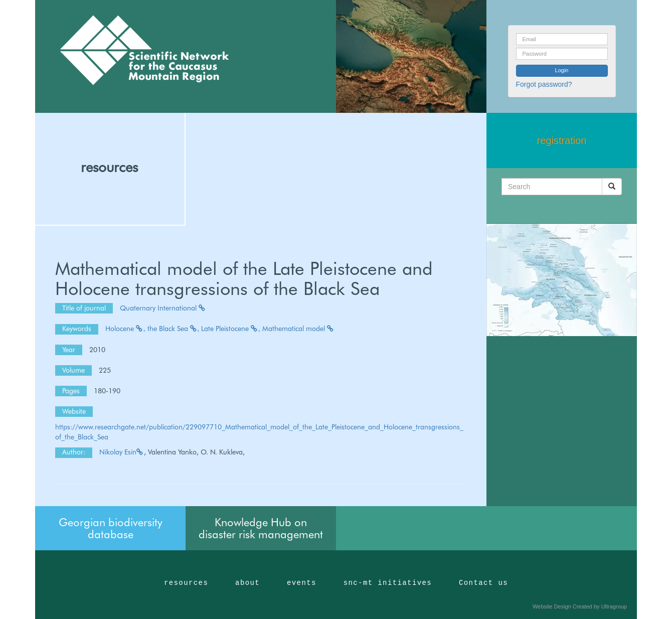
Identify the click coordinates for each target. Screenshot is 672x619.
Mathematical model (298, 329)
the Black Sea (174, 329)
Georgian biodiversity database (111, 528)
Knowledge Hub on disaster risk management (261, 528)
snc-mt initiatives (388, 583)
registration (562, 140)
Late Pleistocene (231, 329)
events (302, 583)
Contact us (483, 583)
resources (109, 167)
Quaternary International (163, 308)
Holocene (125, 329)
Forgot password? (544, 84)
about (247, 583)
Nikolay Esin (122, 452)
